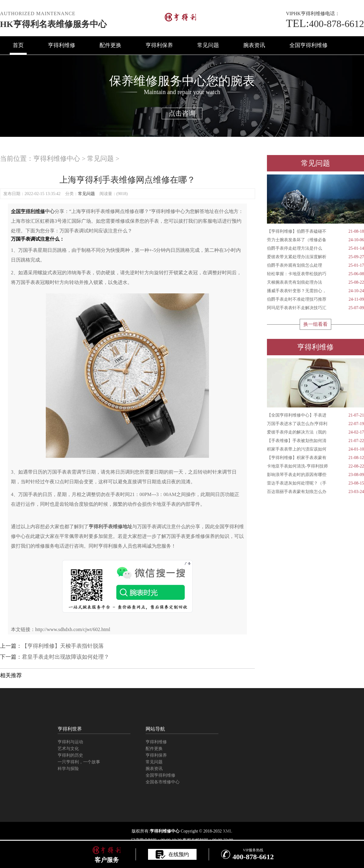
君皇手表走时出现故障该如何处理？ (66, 657)
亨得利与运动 (70, 742)
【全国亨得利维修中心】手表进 (315, 415)
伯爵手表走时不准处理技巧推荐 (315, 299)
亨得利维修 (62, 45)
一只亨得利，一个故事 (79, 762)
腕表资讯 (254, 45)
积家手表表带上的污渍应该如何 (315, 449)
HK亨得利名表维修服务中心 (53, 24)
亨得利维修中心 (57, 159)
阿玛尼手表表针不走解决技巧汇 (315, 308)
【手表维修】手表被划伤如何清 (315, 441)
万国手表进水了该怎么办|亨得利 (315, 424)
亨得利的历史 (70, 755)
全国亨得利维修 (308, 45)
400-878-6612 (325, 24)
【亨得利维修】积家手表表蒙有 (315, 458)
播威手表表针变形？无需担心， (315, 291)
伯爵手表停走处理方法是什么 (315, 248)
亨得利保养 (159, 45)
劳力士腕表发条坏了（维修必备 (315, 240)
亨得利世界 (70, 729)
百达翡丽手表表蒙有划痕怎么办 (315, 492)
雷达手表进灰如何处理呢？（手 (315, 483)
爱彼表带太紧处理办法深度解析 (315, 257)
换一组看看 (315, 324)
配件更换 (110, 45)
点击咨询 (182, 113)
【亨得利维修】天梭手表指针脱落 (63, 646)
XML (227, 831)
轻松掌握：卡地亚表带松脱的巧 (315, 274)
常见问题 (208, 45)
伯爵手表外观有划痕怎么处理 (315, 265)
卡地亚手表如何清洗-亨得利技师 (315, 466)
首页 (18, 45)
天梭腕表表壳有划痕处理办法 (315, 282)
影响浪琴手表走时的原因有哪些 (315, 475)
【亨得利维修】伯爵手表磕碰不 (315, 231)
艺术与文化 (68, 749)
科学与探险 (68, 769)
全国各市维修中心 (163, 782)
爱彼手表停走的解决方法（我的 (315, 432)
